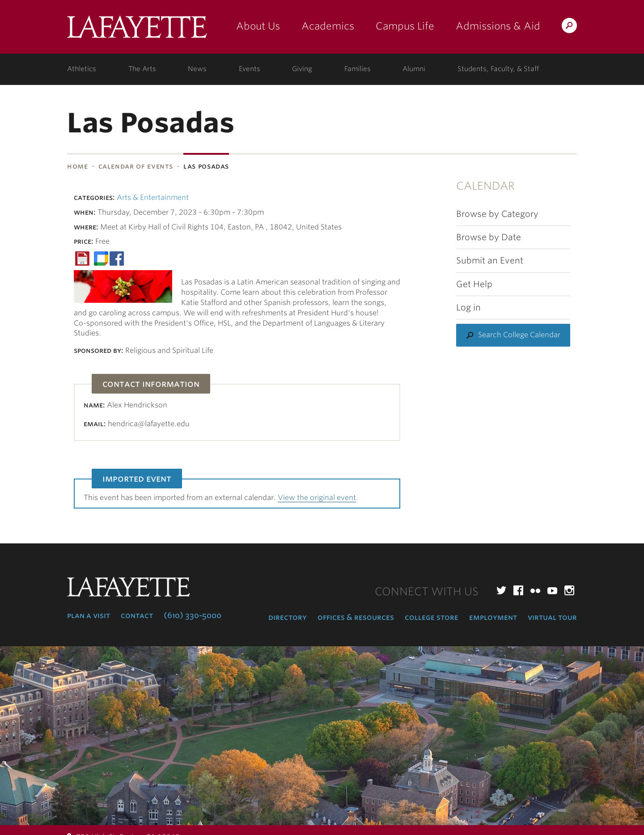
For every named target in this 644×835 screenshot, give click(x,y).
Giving (302, 69)
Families (358, 69)
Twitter (501, 590)
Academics (328, 26)
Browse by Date (489, 237)
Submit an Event (490, 261)
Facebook (518, 590)
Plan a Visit (89, 615)
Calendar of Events (136, 166)
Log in (468, 307)
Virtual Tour (552, 617)
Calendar (485, 186)
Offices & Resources (356, 617)
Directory (288, 617)
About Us (258, 26)
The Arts (142, 69)
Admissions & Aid (498, 26)
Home (78, 166)
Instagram (569, 590)
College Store (432, 617)
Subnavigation (3, 190)
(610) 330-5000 (193, 615)
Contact (137, 615)
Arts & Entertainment (153, 197)
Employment (493, 617)
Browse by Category (497, 214)
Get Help (474, 284)
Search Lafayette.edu (569, 27)
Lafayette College (137, 30)
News (197, 69)
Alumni (414, 69)
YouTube (552, 590)
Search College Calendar (519, 335)
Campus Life (405, 26)
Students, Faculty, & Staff (498, 69)
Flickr (535, 590)
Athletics (82, 69)
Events (250, 69)
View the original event (317, 498)
